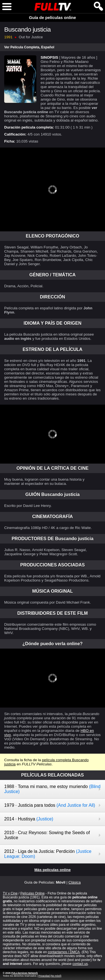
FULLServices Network (24, 973)
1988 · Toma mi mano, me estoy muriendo (52, 789)
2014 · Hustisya (29, 819)
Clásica (74, 882)
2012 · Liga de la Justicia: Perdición (48, 854)
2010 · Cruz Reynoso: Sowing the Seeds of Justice (47, 835)
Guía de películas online (53, 18)
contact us (80, 964)
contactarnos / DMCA (64, 952)
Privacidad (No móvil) (50, 976)
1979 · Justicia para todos (50, 805)
